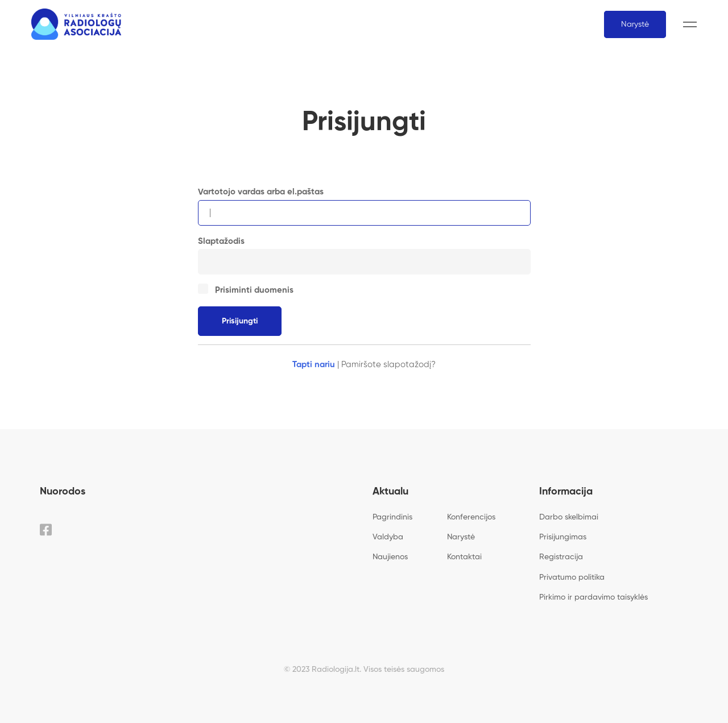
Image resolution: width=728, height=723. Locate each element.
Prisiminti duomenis (247, 290)
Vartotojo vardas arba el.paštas (261, 192)
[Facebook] (46, 530)
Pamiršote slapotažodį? (388, 365)
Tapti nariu (314, 365)
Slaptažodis (221, 241)
